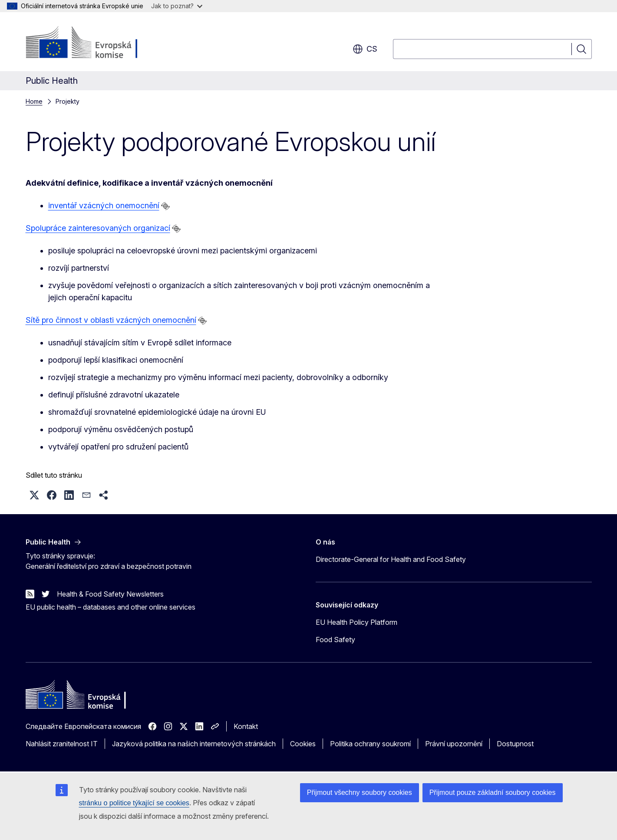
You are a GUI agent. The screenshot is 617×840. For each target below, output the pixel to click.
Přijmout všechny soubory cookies (360, 792)
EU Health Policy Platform (356, 622)
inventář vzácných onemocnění (104, 205)
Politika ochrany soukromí (370, 744)
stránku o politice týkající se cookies (134, 803)
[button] (34, 495)
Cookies (303, 744)
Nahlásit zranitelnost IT (62, 744)
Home (34, 101)
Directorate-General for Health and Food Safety (391, 559)
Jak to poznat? (177, 6)
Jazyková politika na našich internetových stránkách (194, 744)
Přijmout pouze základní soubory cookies (493, 792)
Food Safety (335, 640)
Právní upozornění (454, 744)
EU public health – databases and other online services (111, 607)
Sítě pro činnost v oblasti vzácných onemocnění (111, 320)
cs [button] (365, 49)
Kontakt (246, 726)
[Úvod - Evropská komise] (96, 43)
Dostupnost (515, 744)
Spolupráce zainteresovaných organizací (98, 228)
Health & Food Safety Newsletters (110, 594)
